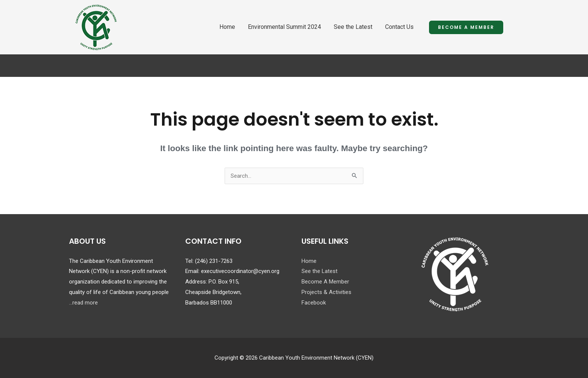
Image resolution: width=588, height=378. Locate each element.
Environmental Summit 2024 (284, 27)
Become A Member (325, 282)
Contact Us (399, 27)
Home (227, 27)
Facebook (314, 303)
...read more (83, 303)
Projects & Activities (326, 292)
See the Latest (353, 27)
